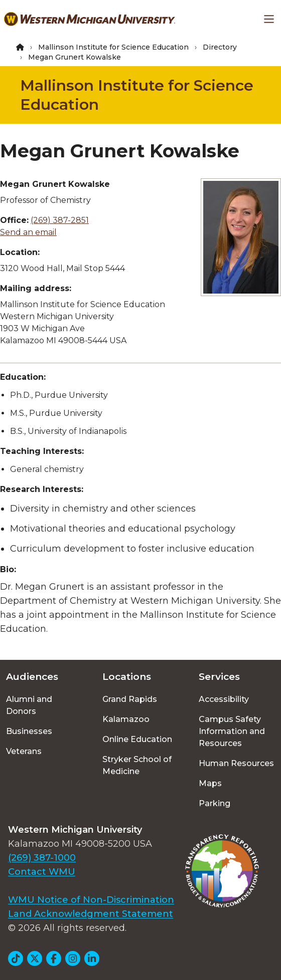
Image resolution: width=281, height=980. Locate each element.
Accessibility (224, 699)
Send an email (28, 232)
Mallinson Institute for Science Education (113, 47)
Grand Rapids (130, 699)
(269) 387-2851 (60, 220)
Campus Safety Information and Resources (232, 731)
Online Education (137, 739)
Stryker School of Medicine (137, 765)
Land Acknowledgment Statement (91, 914)
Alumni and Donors (29, 705)
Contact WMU (42, 872)
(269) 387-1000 (42, 858)
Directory (220, 47)
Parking (215, 803)
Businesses (29, 731)
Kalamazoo (126, 719)
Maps (210, 783)
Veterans (24, 751)
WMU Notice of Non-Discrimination (91, 900)
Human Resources (236, 763)
